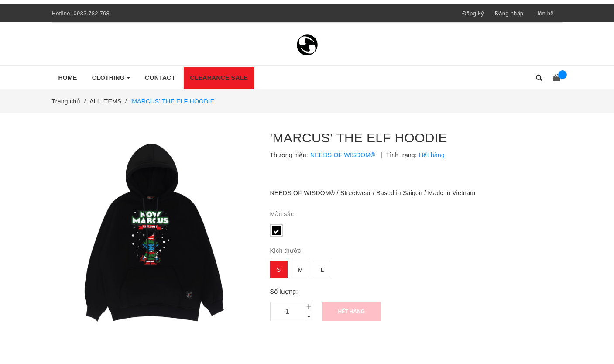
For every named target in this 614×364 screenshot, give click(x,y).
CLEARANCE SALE (219, 78)
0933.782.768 (91, 13)
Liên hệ (544, 13)
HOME (68, 78)
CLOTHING (111, 78)
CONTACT (160, 78)
